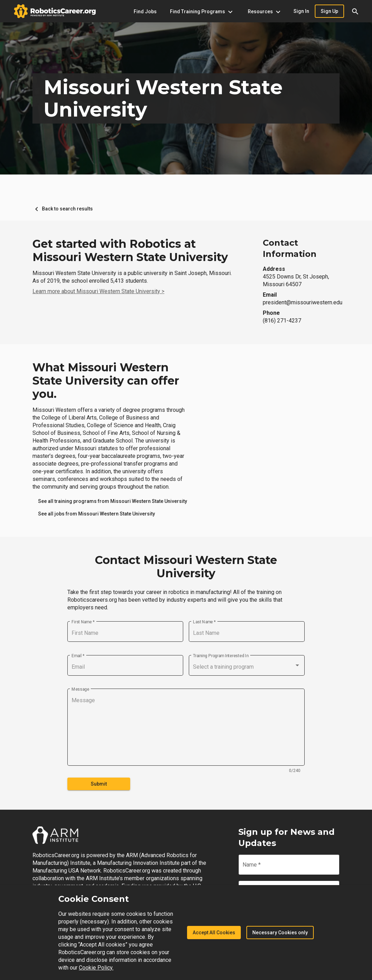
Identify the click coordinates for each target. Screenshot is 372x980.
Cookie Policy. (96, 968)
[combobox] (247, 667)
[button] (355, 11)
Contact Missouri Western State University (186, 567)
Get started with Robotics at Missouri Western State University (130, 251)
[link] (113, 501)
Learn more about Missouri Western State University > (98, 291)
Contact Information (290, 248)
